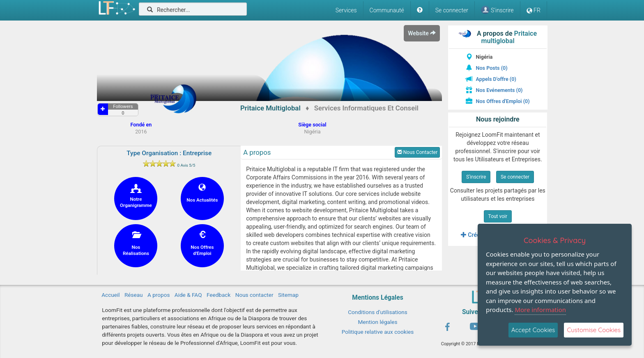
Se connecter (452, 10)
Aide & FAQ (188, 295)
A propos (159, 295)
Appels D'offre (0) (496, 79)
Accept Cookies (533, 330)
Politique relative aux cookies (378, 332)
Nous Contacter (417, 152)
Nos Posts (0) (492, 68)
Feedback (218, 295)
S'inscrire (476, 177)
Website (422, 33)
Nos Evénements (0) (499, 90)
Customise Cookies (594, 330)
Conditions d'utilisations (378, 312)
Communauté (387, 10)
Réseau (134, 295)
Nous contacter (254, 295)
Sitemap (288, 295)
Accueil (110, 295)
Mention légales (377, 322)
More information (540, 310)
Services (346, 10)
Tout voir (498, 216)
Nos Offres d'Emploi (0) (503, 101)
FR (534, 10)
